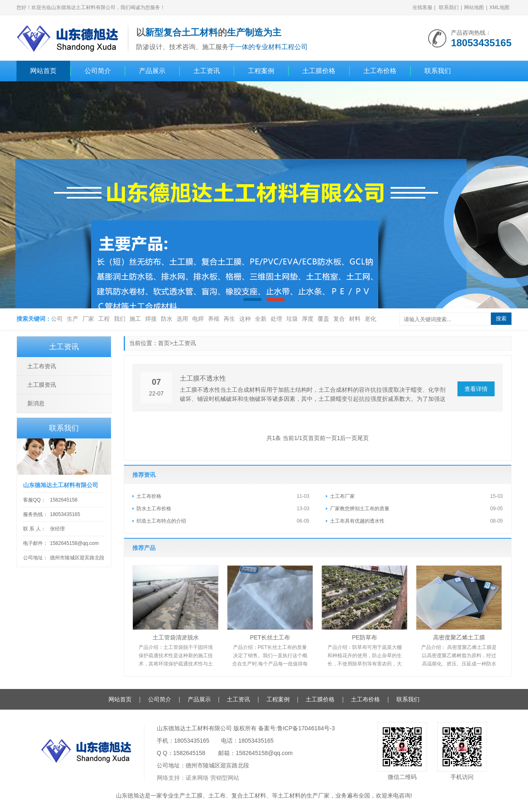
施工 (135, 319)
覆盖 (323, 319)
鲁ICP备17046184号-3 (306, 728)
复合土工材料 (249, 795)
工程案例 (261, 71)
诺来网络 (197, 778)
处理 (276, 319)
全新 (261, 319)
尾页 (363, 438)
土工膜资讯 (42, 385)
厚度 (308, 319)
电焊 (198, 319)
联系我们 (449, 7)
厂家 (88, 319)
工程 (104, 319)
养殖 (214, 319)
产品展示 (152, 71)
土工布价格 (380, 71)
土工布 (217, 795)
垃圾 (292, 319)
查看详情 (476, 389)
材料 (355, 319)
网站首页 (43, 71)
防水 (167, 319)
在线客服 (422, 7)
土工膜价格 (319, 71)
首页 (164, 343)
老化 (370, 319)
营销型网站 (225, 778)
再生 (229, 319)
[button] (252, 299)
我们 (120, 319)
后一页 (349, 438)
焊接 (151, 319)
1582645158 (64, 500)
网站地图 (474, 7)
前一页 (328, 438)
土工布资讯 (42, 366)
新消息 (36, 403)
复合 (339, 319)
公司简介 (98, 71)
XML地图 (499, 7)
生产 (73, 319)
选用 (182, 319)
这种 (245, 319)
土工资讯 (207, 71)
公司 (57, 319)
